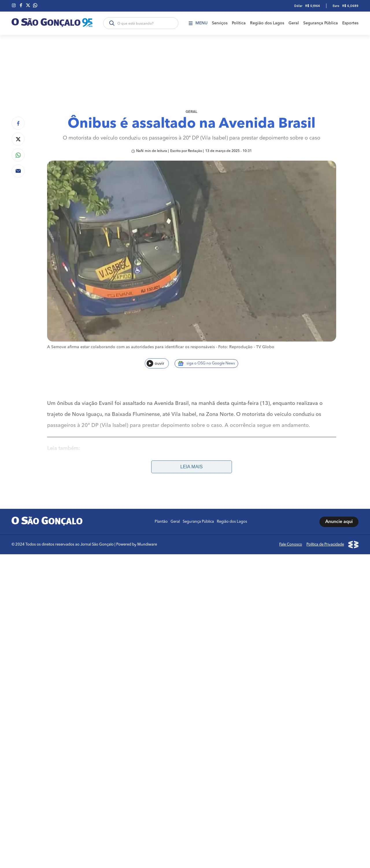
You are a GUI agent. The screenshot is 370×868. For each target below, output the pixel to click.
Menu (198, 23)
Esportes (350, 23)
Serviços (220, 23)
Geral (294, 23)
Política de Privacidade (325, 545)
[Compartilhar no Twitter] (18, 139)
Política (239, 23)
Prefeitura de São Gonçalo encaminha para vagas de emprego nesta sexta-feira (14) (148, 465)
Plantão (161, 522)
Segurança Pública (321, 23)
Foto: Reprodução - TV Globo (246, 347)
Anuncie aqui (339, 522)
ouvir (155, 363)
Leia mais (192, 467)
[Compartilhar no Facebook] (18, 123)
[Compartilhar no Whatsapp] (18, 155)
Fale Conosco (291, 545)
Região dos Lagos (267, 23)
